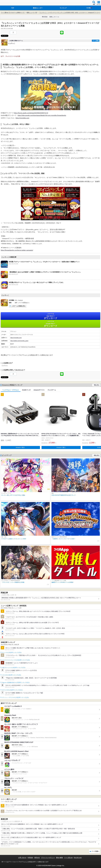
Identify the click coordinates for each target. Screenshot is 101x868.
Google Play (50, 324)
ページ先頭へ (95, 851)
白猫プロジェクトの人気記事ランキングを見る (14, 668)
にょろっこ (5, 365)
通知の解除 (59, 858)
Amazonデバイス (39, 390)
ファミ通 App (7, 3)
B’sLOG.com (78, 858)
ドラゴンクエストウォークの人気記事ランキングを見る (16, 660)
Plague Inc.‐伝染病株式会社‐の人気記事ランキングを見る (16, 683)
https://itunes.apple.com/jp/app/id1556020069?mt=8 (31, 113)
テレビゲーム (52, 390)
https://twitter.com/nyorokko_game (19, 341)
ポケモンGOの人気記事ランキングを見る (12, 690)
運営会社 (37, 858)
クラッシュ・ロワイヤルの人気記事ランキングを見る (15, 697)
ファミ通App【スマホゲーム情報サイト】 (13, 13)
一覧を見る (96, 385)
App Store (50, 316)
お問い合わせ (22, 858)
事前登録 (45, 17)
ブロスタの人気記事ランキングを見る (11, 675)
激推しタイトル (54, 17)
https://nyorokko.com (22, 118)
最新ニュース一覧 (32, 13)
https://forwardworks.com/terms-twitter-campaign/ (17, 250)
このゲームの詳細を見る (18, 306)
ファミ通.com (68, 858)
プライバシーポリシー (48, 858)
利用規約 (30, 858)
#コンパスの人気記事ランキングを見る (12, 652)
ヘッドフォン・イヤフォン (11, 390)
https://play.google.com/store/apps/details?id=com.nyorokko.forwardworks (42, 115)
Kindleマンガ (26, 390)
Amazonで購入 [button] (20, 447)
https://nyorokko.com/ (16, 338)
